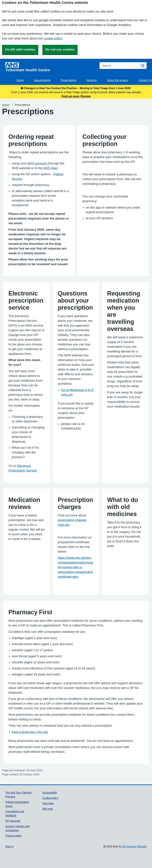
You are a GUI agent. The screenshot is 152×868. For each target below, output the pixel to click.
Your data (48, 803)
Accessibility (50, 793)
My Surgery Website (135, 846)
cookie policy (53, 38)
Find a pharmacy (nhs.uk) (30, 732)
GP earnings (13, 821)
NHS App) (51, 168)
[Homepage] (50, 67)
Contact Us (145, 80)
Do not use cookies (60, 49)
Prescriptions (68, 80)
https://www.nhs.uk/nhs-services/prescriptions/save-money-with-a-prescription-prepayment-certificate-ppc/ (75, 567)
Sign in (9, 846)
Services (92, 80)
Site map (48, 809)
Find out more (71, 96)
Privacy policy (14, 836)
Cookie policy (50, 798)
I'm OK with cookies (20, 49)
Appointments (42, 80)
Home (20, 80)
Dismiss (86, 96)
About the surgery (118, 80)
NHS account (37, 163)
